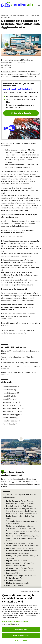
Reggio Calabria (12, 553)
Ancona (16, 563)
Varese (34, 514)
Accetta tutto (21, 630)
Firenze (17, 543)
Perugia (16, 578)
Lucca (9, 546)
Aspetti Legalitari (10, 393)
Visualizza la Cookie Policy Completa (15, 621)
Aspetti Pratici (9, 396)
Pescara (24, 568)
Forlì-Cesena (28, 506)
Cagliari (18, 556)
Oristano (25, 556)
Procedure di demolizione (13, 408)
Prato (32, 546)
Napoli (18, 521)
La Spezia (23, 561)
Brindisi (19, 548)
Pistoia (26, 546)
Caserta (9, 523)
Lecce (24, 548)
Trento (26, 576)
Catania (22, 526)
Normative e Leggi (10, 405)
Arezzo (23, 543)
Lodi (27, 511)
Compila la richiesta (21, 113)
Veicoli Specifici (9, 424)
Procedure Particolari (11, 412)
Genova (16, 561)
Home (3, 16)
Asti (32, 536)
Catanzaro (18, 551)
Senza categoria (9, 418)
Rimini (20, 506)
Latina (28, 516)
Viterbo (9, 519)
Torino (18, 536)
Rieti (32, 516)
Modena (9, 504)
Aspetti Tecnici (9, 399)
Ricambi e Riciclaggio (11, 415)
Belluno (22, 533)
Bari (14, 548)
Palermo (15, 526)
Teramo (30, 568)
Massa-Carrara (17, 546)
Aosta (20, 586)
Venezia (16, 531)
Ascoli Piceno (25, 563)
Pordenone (10, 573)
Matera (18, 581)
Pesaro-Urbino (20, 566)
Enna (19, 528)
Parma (16, 504)
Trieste (26, 571)
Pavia (22, 514)
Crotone (33, 551)
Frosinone (21, 516)
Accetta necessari (21, 636)
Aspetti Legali (9, 390)
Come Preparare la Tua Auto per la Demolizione (20, 363)
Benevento (32, 521)
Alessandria (25, 536)
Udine (18, 573)
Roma (14, 516)
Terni (22, 578)
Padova (36, 531)
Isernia (26, 583)
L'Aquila (17, 568)
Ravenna (30, 504)
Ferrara (23, 501)
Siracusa (31, 528)
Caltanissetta (11, 528)
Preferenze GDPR (21, 641)
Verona (23, 531)
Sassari (32, 556)
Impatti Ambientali (10, 402)
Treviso (15, 533)
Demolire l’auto (7, 72)
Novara (15, 538)
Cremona (15, 511)
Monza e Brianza (13, 514)
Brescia (33, 509)
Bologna (30, 501)
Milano (19, 509)
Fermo (34, 563)
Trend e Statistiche (10, 421)
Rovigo (9, 533)
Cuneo (9, 538)
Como (9, 511)
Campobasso (18, 583)
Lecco (22, 511)
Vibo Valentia (24, 553)
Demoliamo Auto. (20, 333)
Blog (7, 16)
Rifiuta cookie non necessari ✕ (29, 591)
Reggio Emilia (12, 506)
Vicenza (29, 531)
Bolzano (33, 576)
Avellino (24, 521)
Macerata (10, 566)
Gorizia (32, 571)
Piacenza (23, 504)
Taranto (30, 548)
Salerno (16, 523)
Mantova (33, 511)
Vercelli (9, 541)
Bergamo (26, 509)
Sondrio (28, 514)
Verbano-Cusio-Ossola (27, 538)
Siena (37, 546)
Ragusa (25, 528)
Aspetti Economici (10, 387)
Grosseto (30, 543)
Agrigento (29, 526)
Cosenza (26, 551)
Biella (36, 536)
